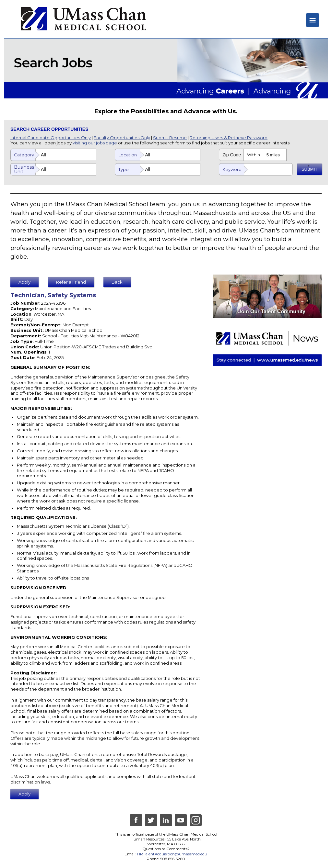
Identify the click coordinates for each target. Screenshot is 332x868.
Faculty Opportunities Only (122, 138)
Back (117, 282)
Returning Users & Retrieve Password (229, 138)
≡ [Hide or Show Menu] (312, 20)
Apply (24, 282)
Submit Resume (170, 138)
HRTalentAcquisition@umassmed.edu (172, 854)
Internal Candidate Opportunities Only (51, 138)
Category (24, 155)
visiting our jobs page (95, 143)
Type (124, 169)
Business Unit (24, 169)
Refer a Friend (71, 282)
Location (128, 155)
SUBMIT (309, 169)
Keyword (232, 169)
